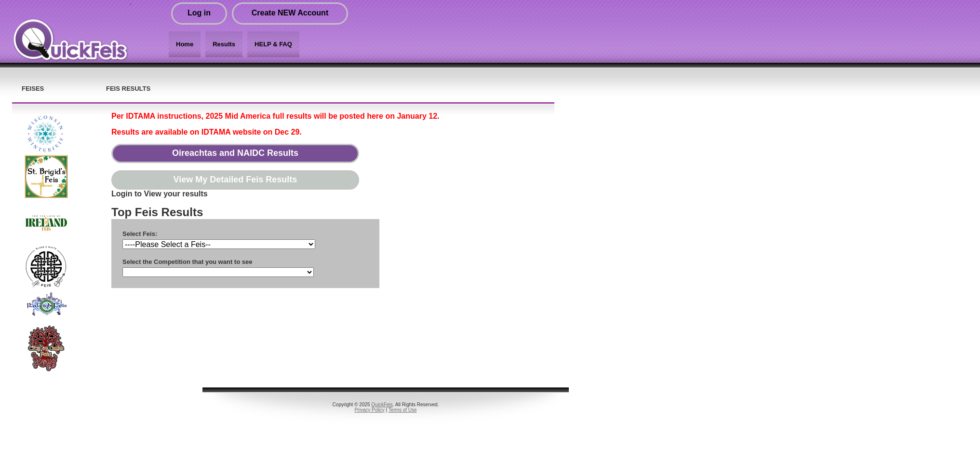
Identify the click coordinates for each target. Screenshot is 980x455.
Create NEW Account (290, 13)
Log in (199, 13)
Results (224, 44)
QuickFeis (382, 405)
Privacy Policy (369, 410)
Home (185, 44)
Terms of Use (403, 410)
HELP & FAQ (273, 44)
